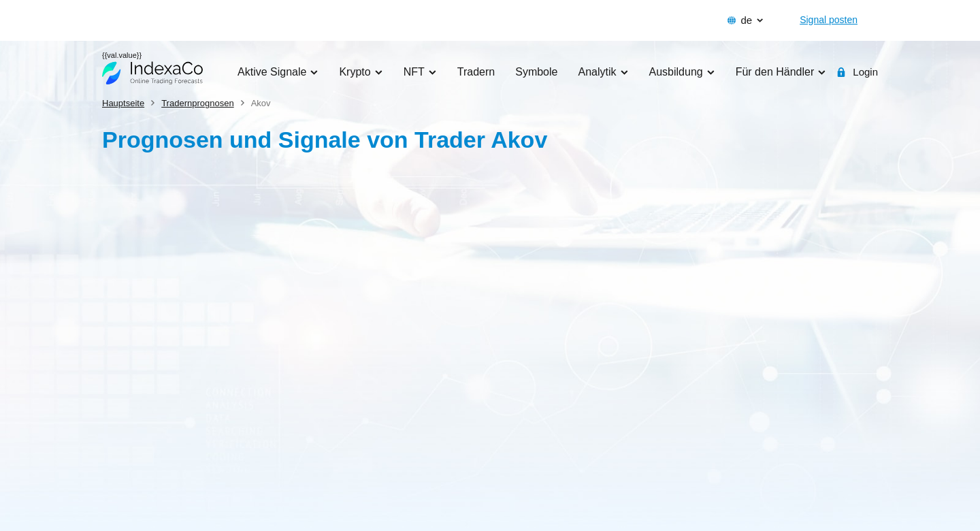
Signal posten (829, 20)
